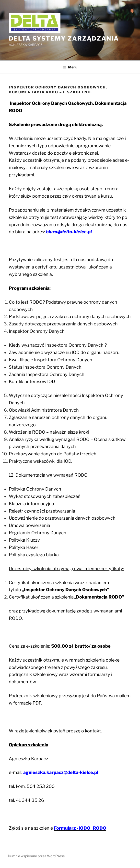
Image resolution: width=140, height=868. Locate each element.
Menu (70, 67)
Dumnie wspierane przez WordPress (36, 856)
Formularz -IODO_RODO (80, 828)
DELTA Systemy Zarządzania (64, 38)
